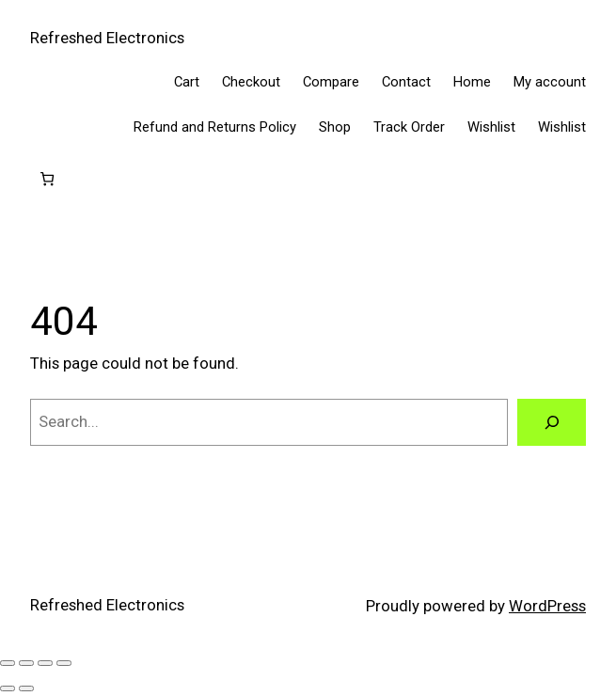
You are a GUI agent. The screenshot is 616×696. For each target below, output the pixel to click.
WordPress (547, 606)
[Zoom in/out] (8, 663)
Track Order (409, 127)
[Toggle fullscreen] (26, 663)
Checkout (251, 82)
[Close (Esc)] (64, 663)
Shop (335, 127)
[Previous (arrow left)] (8, 688)
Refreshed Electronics (107, 38)
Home (472, 82)
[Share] (45, 663)
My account (550, 82)
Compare (331, 82)
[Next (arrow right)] (26, 688)
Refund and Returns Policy (215, 127)
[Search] (552, 422)
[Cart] (47, 179)
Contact (406, 82)
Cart (187, 82)
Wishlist (491, 127)
